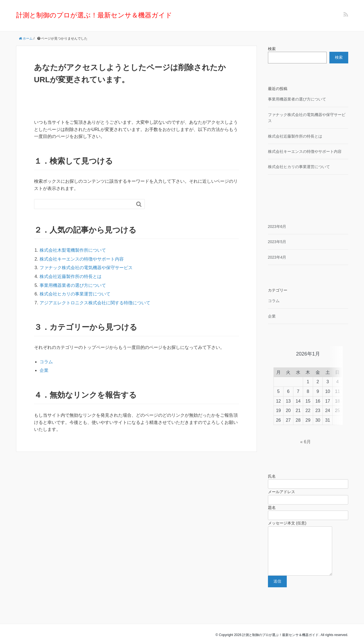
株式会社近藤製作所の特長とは (71, 276)
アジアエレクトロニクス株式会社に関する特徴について (95, 303)
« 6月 (305, 428)
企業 (44, 370)
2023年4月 (277, 257)
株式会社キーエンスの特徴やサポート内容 (82, 259)
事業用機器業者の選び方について (73, 285)
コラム (46, 362)
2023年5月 (277, 242)
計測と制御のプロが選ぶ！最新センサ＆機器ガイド (94, 15)
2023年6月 (277, 226)
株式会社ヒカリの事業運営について (75, 294)
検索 (272, 49)
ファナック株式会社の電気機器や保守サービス (86, 268)
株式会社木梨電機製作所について (73, 250)
